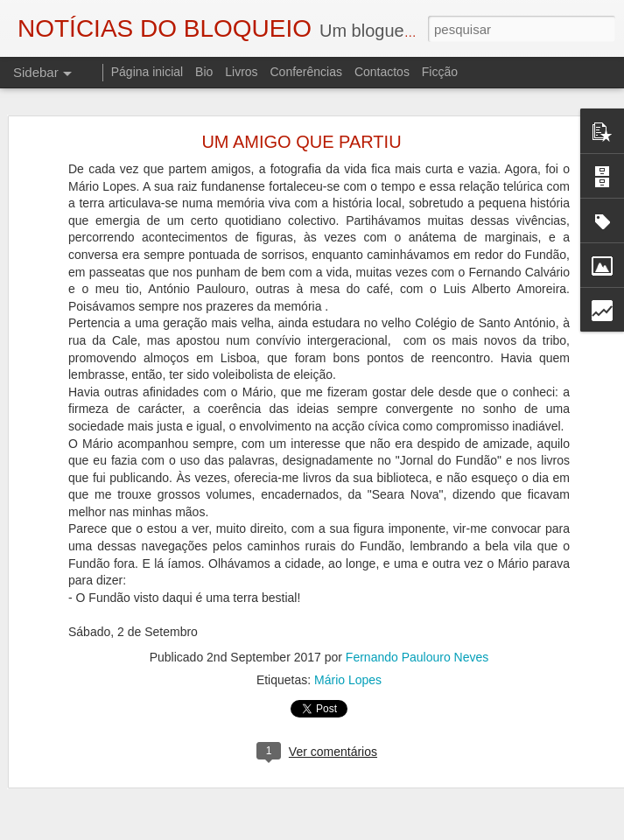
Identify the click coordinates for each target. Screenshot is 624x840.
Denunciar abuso (510, 830)
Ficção (440, 72)
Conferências (306, 72)
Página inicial (147, 72)
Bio (204, 72)
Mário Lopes (348, 628)
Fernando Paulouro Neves (417, 605)
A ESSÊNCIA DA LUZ (94, 776)
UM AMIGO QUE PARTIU (301, 91)
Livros (241, 72)
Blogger (452, 830)
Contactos (382, 72)
